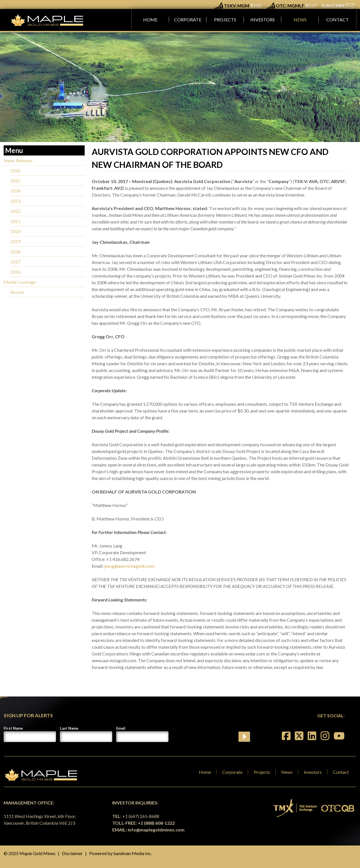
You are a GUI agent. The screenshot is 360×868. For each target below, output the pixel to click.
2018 (15, 252)
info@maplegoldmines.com (156, 830)
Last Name (69, 728)
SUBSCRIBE (338, 5)
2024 (15, 191)
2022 (15, 211)
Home (205, 772)
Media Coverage (20, 282)
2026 (15, 171)
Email (121, 728)
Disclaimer (72, 853)
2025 (15, 181)
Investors (313, 772)
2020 (15, 231)
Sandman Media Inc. (133, 853)
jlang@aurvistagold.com (130, 566)
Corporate (232, 772)
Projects (262, 772)
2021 (15, 221)
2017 (15, 262)
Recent (17, 292)
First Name (13, 728)
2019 (15, 241)
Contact (341, 772)
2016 (15, 272)
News (287, 772)
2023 (15, 201)
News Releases (18, 160)
